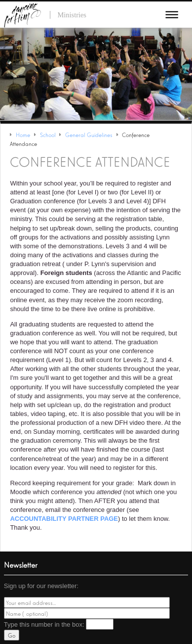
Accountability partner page (64, 519)
